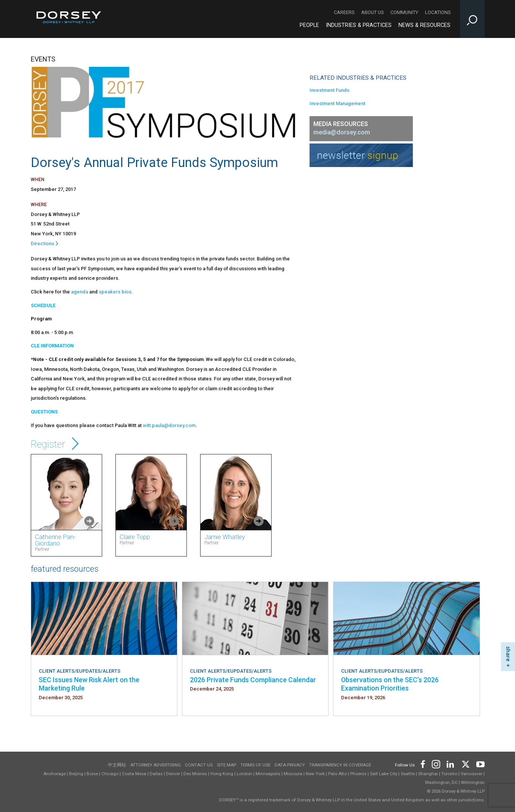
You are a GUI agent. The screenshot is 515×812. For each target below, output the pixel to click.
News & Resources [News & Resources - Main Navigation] (424, 25)
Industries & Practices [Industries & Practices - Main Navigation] (359, 25)
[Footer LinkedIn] (450, 764)
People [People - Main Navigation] (309, 25)
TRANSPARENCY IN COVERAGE (340, 765)
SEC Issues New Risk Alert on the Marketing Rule (89, 684)
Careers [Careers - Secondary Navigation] (344, 12)
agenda (80, 292)
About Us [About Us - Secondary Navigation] (372, 12)
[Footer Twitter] (465, 764)
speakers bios (115, 292)
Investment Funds (329, 90)
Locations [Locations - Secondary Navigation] (438, 12)
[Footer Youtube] (479, 764)
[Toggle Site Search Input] (472, 19)
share (508, 654)
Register (56, 444)
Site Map (227, 765)
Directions (43, 244)
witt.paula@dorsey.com (169, 425)
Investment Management (337, 103)
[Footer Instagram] (436, 764)
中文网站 (117, 765)
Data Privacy (290, 765)
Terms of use (255, 765)
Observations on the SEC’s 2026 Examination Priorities (390, 684)
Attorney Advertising (156, 765)
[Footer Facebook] (423, 764)
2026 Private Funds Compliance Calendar (253, 680)
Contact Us (199, 765)
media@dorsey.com (342, 132)
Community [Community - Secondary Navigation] (404, 12)
